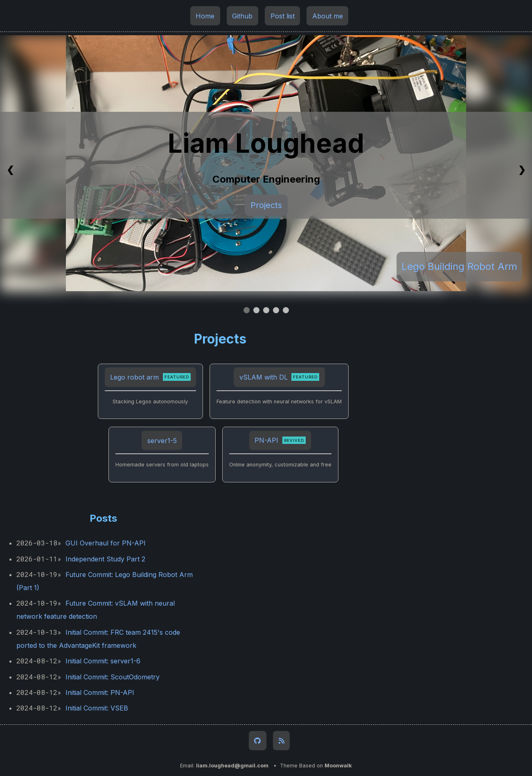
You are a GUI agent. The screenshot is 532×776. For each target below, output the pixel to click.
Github (242, 16)
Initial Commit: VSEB (97, 708)
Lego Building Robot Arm (459, 266)
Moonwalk (338, 766)
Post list (283, 16)
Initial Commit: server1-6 (103, 661)
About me (328, 16)
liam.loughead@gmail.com (232, 766)
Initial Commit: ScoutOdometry (113, 677)
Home (205, 16)
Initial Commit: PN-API (100, 692)
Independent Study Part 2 (105, 559)
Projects (266, 205)
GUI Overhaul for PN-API (106, 543)
